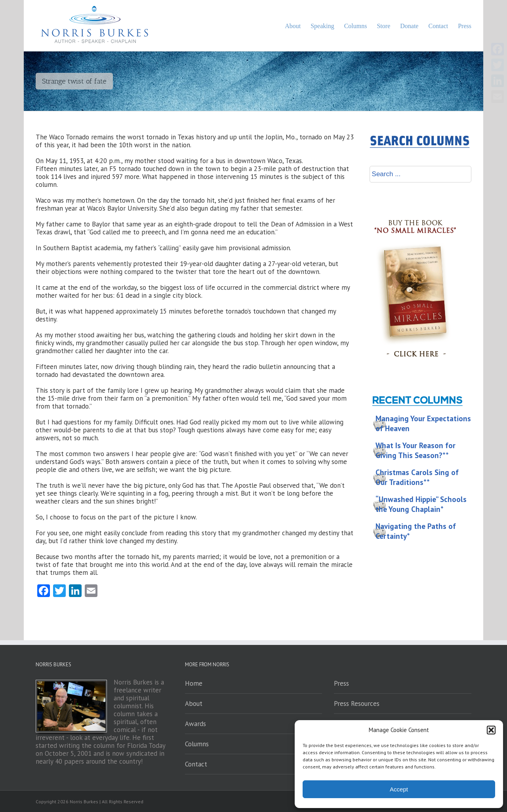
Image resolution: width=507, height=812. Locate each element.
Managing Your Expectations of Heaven (423, 423)
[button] (491, 730)
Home (194, 683)
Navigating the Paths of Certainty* (416, 531)
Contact (196, 764)
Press (341, 683)
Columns (197, 744)
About (194, 704)
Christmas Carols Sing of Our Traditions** (417, 477)
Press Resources (357, 704)
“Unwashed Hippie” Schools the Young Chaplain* (421, 504)
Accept (399, 789)
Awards (195, 724)
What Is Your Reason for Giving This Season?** (416, 450)
